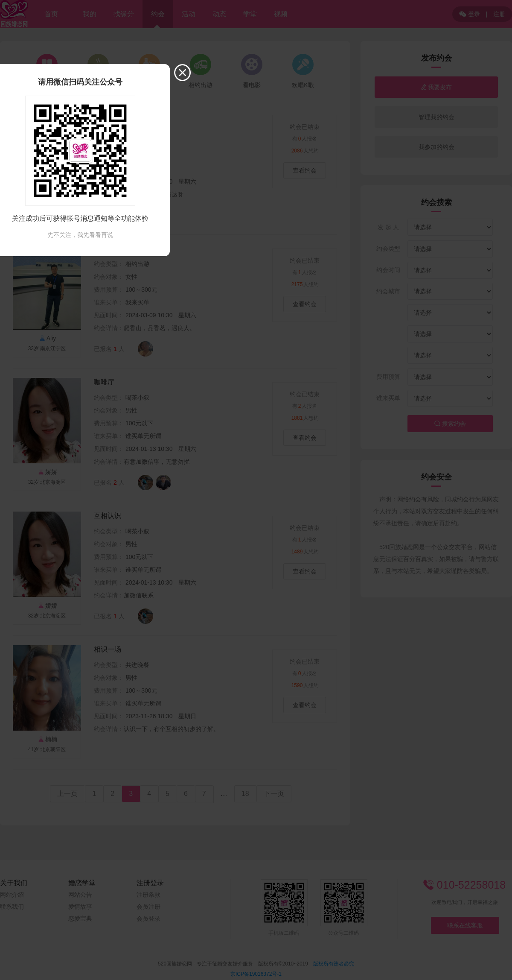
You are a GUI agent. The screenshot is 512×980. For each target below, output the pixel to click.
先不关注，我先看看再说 (80, 235)
